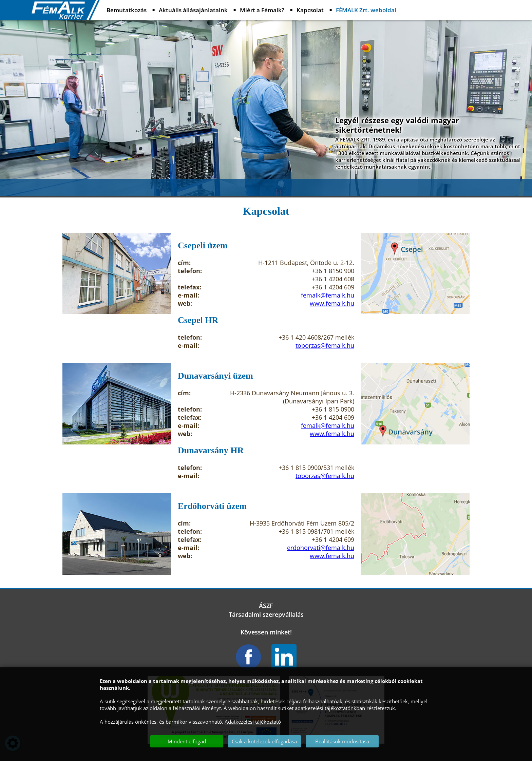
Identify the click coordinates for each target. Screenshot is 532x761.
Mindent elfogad (187, 741)
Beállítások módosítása (342, 741)
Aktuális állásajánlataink (193, 10)
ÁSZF (266, 606)
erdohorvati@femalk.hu (321, 548)
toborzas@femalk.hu (325, 345)
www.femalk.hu (332, 303)
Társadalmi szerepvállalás (266, 614)
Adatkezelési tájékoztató (253, 722)
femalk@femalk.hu (328, 295)
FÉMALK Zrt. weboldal (366, 10)
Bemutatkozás (127, 10)
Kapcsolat (310, 10)
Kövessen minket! (266, 632)
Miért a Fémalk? (262, 10)
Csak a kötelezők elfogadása (264, 741)
